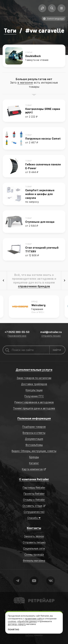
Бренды (34, 457)
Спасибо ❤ (34, 518)
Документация (34, 439)
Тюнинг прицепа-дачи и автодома (34, 408)
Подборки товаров (34, 427)
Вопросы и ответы (34, 433)
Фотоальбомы (34, 445)
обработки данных (27, 621)
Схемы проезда (34, 554)
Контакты (34, 528)
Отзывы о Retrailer (34, 500)
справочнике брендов (34, 286)
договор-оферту (17, 624)
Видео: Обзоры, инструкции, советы (34, 451)
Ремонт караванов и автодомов (34, 402)
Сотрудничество (34, 512)
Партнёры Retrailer (34, 488)
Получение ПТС (34, 396)
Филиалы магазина (34, 561)
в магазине (25, 83)
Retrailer (18, 597)
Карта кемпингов (32, 469)
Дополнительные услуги (34, 370)
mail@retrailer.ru (51, 332)
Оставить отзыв (32, 506)
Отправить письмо (51, 336)
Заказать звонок (34, 536)
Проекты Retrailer (34, 494)
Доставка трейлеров (34, 384)
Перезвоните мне (17, 336)
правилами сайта (34, 619)
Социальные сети (34, 548)
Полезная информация (34, 418)
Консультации (34, 390)
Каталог (34, 463)
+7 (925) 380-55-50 (17, 332)
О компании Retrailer (34, 479)
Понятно (14, 630)
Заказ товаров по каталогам (34, 378)
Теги (10, 30)
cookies (12, 621)
